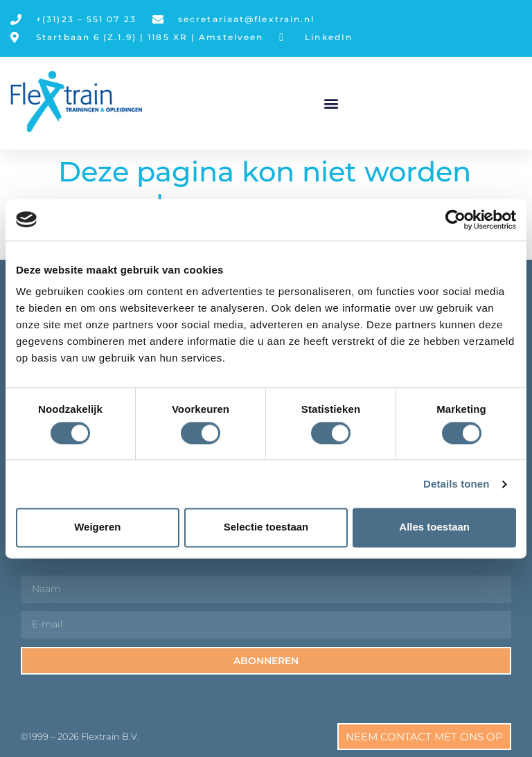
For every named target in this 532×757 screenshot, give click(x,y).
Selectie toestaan (266, 527)
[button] (331, 104)
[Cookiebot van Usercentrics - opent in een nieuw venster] (455, 220)
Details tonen (456, 484)
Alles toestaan (434, 527)
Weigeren (97, 527)
